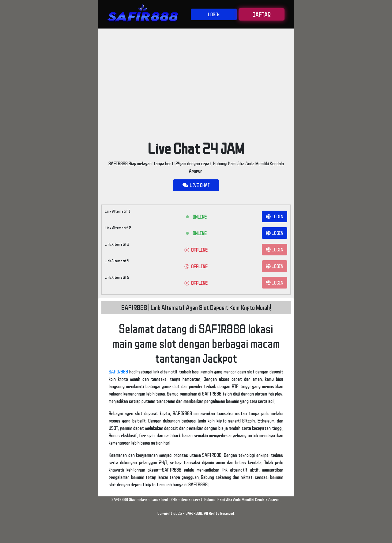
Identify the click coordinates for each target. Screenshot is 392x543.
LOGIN (214, 14)
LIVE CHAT (196, 185)
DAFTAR (262, 14)
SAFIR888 (118, 372)
